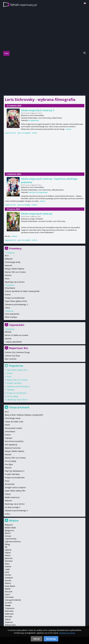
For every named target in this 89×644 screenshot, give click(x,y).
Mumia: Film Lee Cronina (15, 272)
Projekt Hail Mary (14, 383)
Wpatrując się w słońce (15, 282)
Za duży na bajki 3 (12, 507)
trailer (35, 133)
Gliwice (8, 555)
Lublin (7, 569)
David (7, 425)
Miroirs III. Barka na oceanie (16, 335)
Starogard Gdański (13, 600)
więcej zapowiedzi (14, 342)
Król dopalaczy (11, 445)
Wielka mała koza (12, 497)
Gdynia (8, 553)
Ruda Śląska (10, 586)
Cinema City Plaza (12, 356)
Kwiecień (9, 265)
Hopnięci (10, 390)
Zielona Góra (10, 625)
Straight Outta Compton (15, 487)
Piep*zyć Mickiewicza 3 (15, 471)
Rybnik (8, 589)
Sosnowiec (9, 597)
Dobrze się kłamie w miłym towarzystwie (22, 291)
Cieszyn (8, 536)
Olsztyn (8, 575)
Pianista (8, 275)
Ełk (6, 547)
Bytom (8, 533)
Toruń (8, 605)
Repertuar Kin (19, 348)
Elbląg (7, 544)
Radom (8, 583)
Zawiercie (9, 622)
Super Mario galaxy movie (16, 301)
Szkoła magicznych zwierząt (37, 214)
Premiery (15, 248)
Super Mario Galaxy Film (17, 370)
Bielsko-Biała (10, 528)
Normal (8, 339)
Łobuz (7, 308)
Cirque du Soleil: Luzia (14, 422)
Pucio (7, 279)
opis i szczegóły (24, 133)
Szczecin (8, 603)
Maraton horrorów (13, 448)
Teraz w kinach (19, 407)
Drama (8, 295)
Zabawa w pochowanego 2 (16, 304)
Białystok (9, 525)
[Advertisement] (45, 75)
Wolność (8, 501)
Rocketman (10, 484)
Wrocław (8, 617)
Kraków (8, 566)
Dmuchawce (10, 288)
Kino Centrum (11, 359)
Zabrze (8, 619)
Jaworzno (9, 558)
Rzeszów (9, 592)
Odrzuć (37, 639)
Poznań (8, 580)
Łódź (7, 572)
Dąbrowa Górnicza (13, 541)
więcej (69, 129)
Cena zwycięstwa (12, 314)
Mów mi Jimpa (11, 317)
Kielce (7, 564)
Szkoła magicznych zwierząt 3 (38, 110)
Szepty (8, 494)
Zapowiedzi (17, 325)
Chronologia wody (13, 262)
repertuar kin (10, 133)
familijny (32, 192)
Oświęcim (9, 578)
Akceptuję (51, 639)
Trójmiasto (10, 608)
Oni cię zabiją (12, 396)
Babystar (9, 259)
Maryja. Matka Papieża (14, 269)
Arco (7, 256)
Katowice (9, 561)
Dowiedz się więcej (67, 633)
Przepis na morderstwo (15, 298)
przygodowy (34, 120)
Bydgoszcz (9, 530)
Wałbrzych (9, 614)
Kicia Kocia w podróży (14, 441)
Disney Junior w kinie (13, 428)
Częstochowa (11, 539)
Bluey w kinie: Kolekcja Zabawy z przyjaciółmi (24, 415)
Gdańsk (8, 550)
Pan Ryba (9, 464)
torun (24, 5)
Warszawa (9, 611)
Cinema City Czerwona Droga (17, 352)
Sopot (7, 594)
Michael (8, 332)
